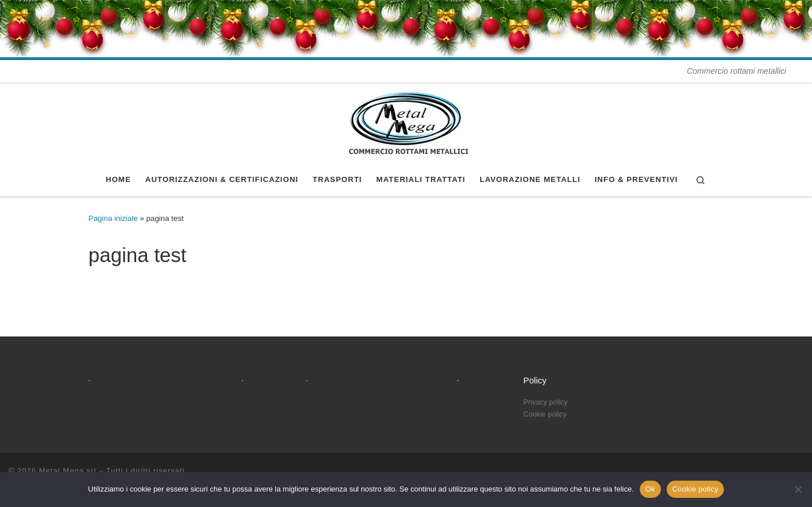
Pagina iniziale (113, 218)
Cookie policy (696, 489)
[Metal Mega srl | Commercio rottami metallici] (406, 122)
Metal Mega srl (68, 471)
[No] (798, 489)
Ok (650, 489)
